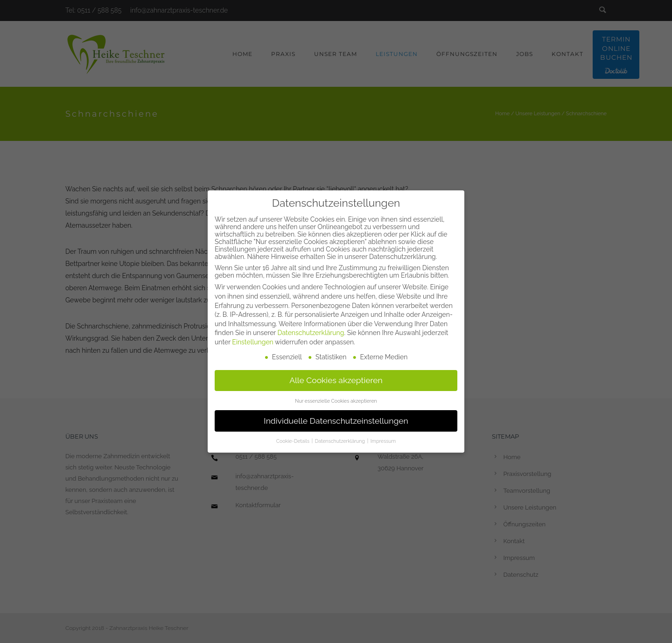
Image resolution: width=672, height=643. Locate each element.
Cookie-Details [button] (294, 439)
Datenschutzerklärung (311, 330)
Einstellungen (252, 339)
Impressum (383, 439)
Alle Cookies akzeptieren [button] (336, 377)
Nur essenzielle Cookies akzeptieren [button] (336, 398)
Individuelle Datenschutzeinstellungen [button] (336, 418)
